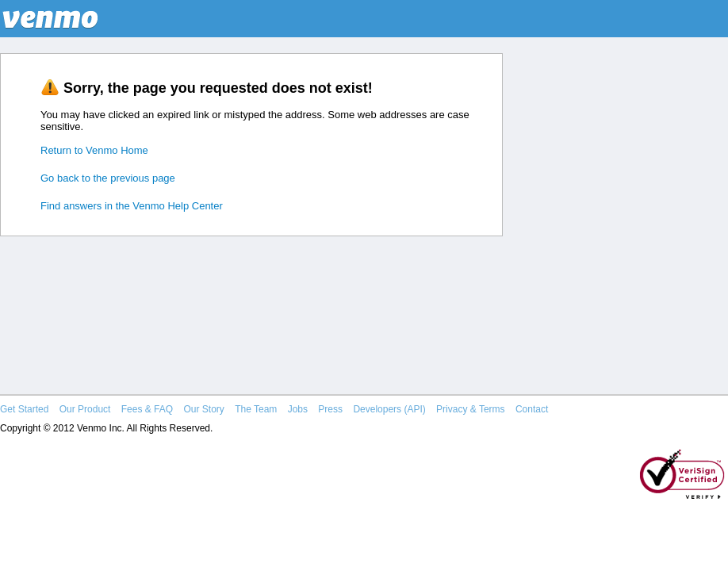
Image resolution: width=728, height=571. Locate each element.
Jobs (298, 409)
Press (330, 409)
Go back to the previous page (108, 178)
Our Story (203, 409)
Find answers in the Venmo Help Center (132, 206)
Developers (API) (389, 409)
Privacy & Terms (470, 409)
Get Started (24, 409)
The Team (256, 409)
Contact (532, 409)
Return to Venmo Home (94, 150)
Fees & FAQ (147, 409)
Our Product (85, 409)
